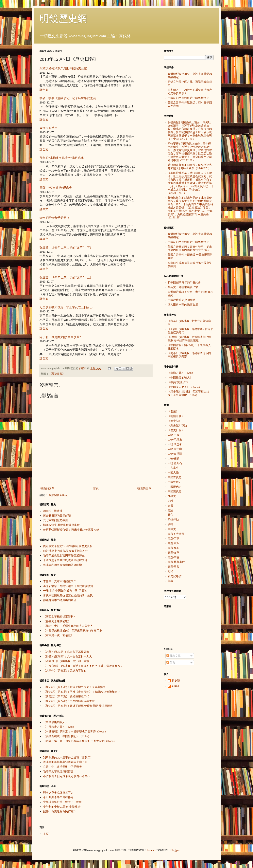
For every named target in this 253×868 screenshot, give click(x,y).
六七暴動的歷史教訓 (56, 520)
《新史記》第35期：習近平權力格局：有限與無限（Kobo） (188, 393)
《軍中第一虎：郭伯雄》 (58, 635)
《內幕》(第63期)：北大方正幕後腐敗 (66, 652)
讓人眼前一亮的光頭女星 (183, 305)
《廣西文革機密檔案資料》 (60, 617)
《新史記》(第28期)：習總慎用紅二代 (66, 696)
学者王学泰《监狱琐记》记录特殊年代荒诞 (68, 98)
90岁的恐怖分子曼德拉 (54, 218)
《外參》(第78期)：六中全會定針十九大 (67, 657)
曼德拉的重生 (48, 128)
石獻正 (176, 686)
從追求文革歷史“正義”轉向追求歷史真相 (68, 546)
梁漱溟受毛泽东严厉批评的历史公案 (63, 68)
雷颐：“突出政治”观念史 (56, 188)
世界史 (172, 496)
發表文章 (174, 656)
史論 (170, 510)
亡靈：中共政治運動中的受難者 (62, 767)
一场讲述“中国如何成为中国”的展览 (65, 591)
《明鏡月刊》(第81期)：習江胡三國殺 (66, 661)
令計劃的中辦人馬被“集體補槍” (62, 807)
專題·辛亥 (174, 557)
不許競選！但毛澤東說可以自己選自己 (67, 776)
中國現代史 (175, 487)
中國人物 (173, 473)
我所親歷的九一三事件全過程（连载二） (68, 757)
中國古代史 (175, 477)
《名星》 (173, 411)
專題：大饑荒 (176, 534)
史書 (170, 506)
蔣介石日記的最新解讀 (57, 516)
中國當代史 (175, 491)
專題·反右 (174, 548)
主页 (46, 834)
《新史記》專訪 (177, 425)
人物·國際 (174, 459)
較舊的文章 (144, 488)
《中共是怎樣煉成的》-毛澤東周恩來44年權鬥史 (73, 631)
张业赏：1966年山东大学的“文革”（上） (66, 277)
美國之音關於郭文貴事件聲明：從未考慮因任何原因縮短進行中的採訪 (190, 249)
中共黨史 (173, 468)
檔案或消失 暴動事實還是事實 (61, 525)
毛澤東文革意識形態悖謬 (58, 772)
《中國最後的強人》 (56, 722)
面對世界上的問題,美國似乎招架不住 (66, 551)
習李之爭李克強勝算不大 (58, 793)
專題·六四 (174, 543)
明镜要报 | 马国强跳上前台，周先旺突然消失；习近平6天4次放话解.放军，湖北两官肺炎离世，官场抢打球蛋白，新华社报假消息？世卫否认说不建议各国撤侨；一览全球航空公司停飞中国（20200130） (190, 152)
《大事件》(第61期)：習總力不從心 (65, 671)
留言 (171, 663)
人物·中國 (174, 435)
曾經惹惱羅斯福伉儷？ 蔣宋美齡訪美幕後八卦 (71, 530)
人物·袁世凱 (175, 454)
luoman (151, 850)
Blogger (175, 850)
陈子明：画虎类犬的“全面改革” (60, 337)
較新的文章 (47, 488)
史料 (170, 501)
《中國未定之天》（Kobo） (60, 727)
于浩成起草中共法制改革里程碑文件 (65, 560)
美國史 (172, 529)
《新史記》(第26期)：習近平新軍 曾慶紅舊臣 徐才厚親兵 (78, 706)
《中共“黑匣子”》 (178, 382)
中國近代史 (175, 482)
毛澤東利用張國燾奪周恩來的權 (62, 565)
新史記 (176, 681)
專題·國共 (174, 567)
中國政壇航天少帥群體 (181, 300)
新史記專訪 (175, 576)
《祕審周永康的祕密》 (57, 621)
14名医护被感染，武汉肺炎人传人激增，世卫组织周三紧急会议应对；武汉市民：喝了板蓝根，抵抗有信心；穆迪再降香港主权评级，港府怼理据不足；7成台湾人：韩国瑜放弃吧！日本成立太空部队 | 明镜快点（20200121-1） (190, 183)
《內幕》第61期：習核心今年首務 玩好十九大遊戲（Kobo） (80, 741)
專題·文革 (174, 553)
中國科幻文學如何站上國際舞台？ (188, 98)
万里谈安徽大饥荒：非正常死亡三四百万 (66, 307)
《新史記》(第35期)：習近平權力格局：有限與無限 (74, 687)
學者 (170, 581)
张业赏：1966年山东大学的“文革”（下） (66, 247)
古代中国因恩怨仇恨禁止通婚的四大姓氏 (68, 595)
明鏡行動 (173, 520)
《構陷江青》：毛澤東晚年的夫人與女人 (68, 626)
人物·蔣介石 (175, 463)
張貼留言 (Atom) (59, 495)
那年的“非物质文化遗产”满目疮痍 (62, 158)
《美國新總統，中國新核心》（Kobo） (67, 736)
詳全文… (45, 90)
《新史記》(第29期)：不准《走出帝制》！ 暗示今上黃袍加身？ (82, 692)
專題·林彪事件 (176, 562)
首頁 (96, 488)
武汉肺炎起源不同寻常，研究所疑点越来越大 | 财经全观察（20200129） (190, 167)
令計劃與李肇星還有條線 (58, 797)
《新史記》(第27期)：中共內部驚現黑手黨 (69, 701)
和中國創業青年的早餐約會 (184, 282)
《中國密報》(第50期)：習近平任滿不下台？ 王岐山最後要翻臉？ (83, 666)
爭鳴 (170, 524)
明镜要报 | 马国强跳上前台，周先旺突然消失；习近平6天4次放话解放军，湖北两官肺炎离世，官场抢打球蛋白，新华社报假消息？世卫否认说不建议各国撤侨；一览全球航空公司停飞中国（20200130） (190, 131)
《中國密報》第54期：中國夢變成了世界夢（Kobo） (75, 732)
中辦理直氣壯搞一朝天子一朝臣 (62, 802)
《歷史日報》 (57, 374)
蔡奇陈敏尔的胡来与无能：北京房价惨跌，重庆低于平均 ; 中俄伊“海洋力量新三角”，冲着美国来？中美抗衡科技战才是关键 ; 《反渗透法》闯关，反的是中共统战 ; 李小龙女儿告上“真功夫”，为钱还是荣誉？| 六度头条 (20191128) (190, 208)
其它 (170, 515)
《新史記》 (175, 421)
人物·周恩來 (175, 444)
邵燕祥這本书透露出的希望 (60, 600)
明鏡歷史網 (63, 18)
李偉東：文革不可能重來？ (60, 581)
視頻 (170, 572)
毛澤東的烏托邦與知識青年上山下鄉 (65, 762)
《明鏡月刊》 (176, 416)
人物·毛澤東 (175, 440)
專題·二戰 (174, 538)
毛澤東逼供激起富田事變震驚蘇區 (64, 555)
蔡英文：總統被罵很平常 (183, 287)
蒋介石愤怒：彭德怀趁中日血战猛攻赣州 (68, 586)
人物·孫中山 (175, 449)
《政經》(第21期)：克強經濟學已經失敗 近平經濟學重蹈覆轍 (189, 339)
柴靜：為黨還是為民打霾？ (60, 812)
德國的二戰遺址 (53, 511)
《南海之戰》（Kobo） (182, 373)
